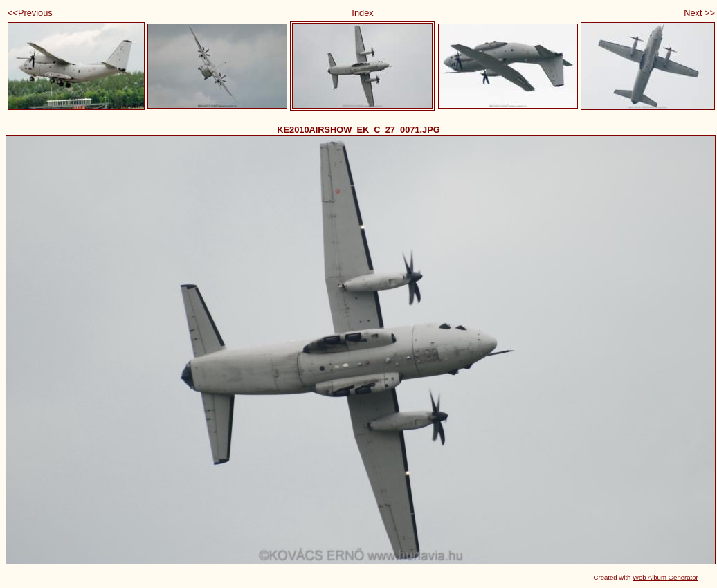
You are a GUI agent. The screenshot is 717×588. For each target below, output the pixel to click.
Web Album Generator (665, 577)
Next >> (699, 13)
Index (362, 13)
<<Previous (30, 13)
